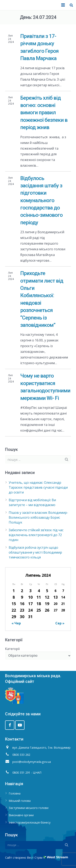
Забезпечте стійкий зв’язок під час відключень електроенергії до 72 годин (36, 535)
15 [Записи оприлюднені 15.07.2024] (14, 604)
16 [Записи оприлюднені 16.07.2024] (22, 604)
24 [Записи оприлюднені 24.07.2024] (30, 610)
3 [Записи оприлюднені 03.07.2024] (31, 591)
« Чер (16, 623)
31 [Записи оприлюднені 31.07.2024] (30, 617)
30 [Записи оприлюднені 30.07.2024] (22, 617)
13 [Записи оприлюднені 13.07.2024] (56, 597)
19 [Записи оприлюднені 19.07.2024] (47, 604)
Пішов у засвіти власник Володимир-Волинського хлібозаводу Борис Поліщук (38, 517)
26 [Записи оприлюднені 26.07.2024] (47, 610)
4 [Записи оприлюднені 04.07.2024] (39, 591)
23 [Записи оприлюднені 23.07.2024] (22, 610)
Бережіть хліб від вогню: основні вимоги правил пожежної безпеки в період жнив (44, 113)
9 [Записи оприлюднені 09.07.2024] (22, 597)
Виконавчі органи (21, 815)
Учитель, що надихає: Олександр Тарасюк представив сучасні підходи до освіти (38, 487)
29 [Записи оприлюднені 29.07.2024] (14, 617)
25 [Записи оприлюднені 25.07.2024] (39, 610)
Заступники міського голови (29, 808)
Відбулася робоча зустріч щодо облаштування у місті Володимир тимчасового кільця (35, 552)
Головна (15, 793)
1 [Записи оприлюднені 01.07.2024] (14, 591)
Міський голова (20, 801)
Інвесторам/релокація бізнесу (30, 822)
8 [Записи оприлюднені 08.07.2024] (14, 597)
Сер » (60, 623)
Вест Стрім (35, 858)
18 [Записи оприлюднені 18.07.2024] (39, 604)
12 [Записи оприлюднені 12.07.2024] (47, 597)
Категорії (12, 649)
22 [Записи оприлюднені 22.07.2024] (14, 610)
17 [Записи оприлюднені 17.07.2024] (30, 604)
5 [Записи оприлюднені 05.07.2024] (47, 591)
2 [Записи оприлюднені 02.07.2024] (22, 591)
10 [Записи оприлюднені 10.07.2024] (30, 597)
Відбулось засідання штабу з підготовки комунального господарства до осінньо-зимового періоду (41, 200)
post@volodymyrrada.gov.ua (32, 762)
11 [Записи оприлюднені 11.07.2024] (39, 597)
